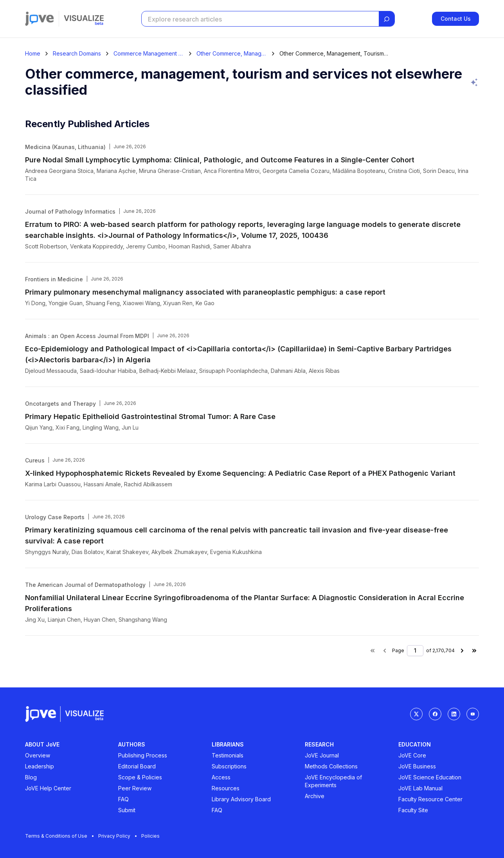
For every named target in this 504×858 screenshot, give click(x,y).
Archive (315, 796)
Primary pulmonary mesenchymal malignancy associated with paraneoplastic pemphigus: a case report (205, 292)
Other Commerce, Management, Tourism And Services (232, 54)
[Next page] (462, 651)
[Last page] (474, 651)
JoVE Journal (322, 755)
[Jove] (40, 19)
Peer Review (135, 788)
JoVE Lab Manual (420, 788)
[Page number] (415, 651)
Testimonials (228, 755)
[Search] (387, 19)
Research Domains (77, 54)
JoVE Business (417, 766)
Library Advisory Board (241, 799)
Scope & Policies (140, 777)
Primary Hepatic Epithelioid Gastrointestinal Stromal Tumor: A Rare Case (150, 416)
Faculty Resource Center (430, 799)
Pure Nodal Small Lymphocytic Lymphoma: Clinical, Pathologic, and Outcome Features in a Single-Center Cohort (220, 160)
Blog (31, 777)
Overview (38, 755)
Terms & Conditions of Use (59, 836)
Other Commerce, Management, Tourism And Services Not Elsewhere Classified (334, 54)
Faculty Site (413, 810)
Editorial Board (137, 766)
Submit (127, 810)
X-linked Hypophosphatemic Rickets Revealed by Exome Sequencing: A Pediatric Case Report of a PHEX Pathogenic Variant (240, 473)
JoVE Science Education (430, 777)
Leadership (40, 766)
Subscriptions (229, 766)
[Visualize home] (84, 19)
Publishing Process (143, 755)
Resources (226, 788)
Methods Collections (331, 766)
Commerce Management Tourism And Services (149, 54)
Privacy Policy (117, 836)
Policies (150, 836)
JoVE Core (412, 755)
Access (221, 777)
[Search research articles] (259, 19)
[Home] (33, 54)
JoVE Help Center (48, 788)
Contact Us (456, 19)
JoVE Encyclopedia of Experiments (333, 781)
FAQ (123, 799)
